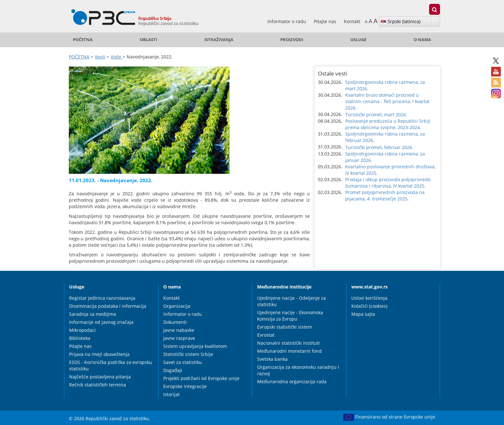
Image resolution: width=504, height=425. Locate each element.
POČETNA (83, 40)
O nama (422, 40)
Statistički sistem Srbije (188, 354)
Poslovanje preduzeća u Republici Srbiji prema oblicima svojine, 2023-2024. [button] (388, 124)
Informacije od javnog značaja (101, 322)
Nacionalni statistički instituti (288, 343)
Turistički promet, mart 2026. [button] (376, 115)
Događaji (173, 370)
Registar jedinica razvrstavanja (102, 298)
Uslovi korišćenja (369, 298)
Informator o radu (287, 21)
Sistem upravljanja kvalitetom (195, 346)
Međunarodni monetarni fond (289, 351)
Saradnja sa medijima (93, 314)
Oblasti (148, 40)
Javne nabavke (179, 330)
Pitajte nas (326, 21)
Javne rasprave (179, 338)
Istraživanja (219, 40)
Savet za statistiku (183, 362)
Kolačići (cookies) (369, 306)
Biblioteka (80, 338)
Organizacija (177, 306)
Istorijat (171, 394)
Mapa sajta (363, 314)
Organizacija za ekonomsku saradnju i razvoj (298, 370)
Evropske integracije (185, 386)
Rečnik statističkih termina (98, 385)
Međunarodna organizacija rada (292, 381)
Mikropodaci (82, 330)
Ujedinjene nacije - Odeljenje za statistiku (292, 301)
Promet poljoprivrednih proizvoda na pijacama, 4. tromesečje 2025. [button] (385, 195)
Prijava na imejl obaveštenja (99, 354)
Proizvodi (292, 40)
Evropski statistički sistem (285, 327)
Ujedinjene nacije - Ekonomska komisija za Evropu (290, 316)
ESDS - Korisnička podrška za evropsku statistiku (111, 365)
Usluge (358, 40)
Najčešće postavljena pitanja (100, 377)
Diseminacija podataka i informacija (108, 306)
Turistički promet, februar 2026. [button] (379, 147)
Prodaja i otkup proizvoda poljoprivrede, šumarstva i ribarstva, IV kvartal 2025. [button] (388, 183)
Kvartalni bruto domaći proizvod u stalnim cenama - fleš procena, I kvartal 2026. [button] (387, 101)
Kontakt (352, 21)
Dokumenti (175, 322)
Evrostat (266, 335)
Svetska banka (272, 359)
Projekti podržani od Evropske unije (201, 378)
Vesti (100, 57)
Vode (117, 57)
